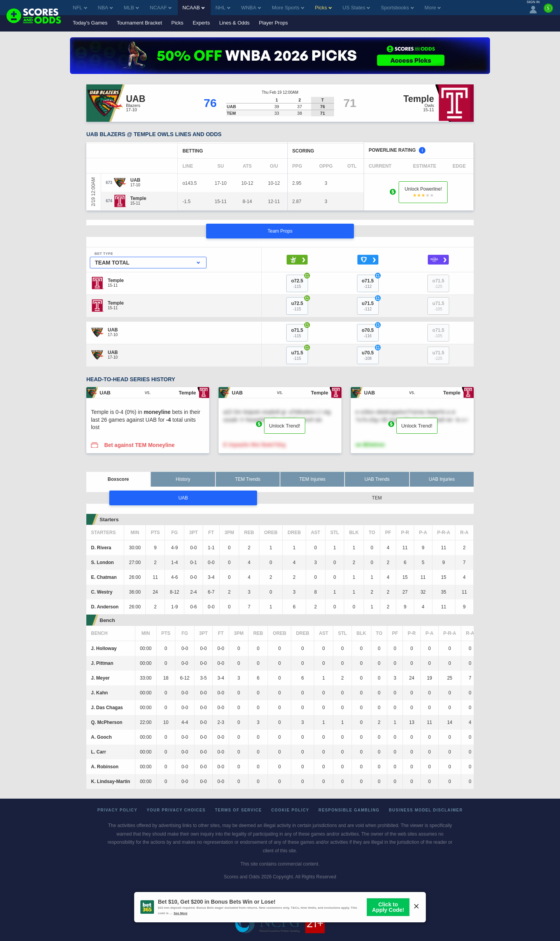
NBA (106, 8)
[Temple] (138, 198)
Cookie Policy (290, 810)
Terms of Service (239, 810)
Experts (201, 23)
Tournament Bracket (139, 23)
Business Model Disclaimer (426, 810)
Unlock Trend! (285, 426)
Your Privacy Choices (176, 810)
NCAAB (193, 8)
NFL (80, 8)
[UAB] (135, 180)
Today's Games (90, 23)
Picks (178, 23)
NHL (223, 8)
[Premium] (548, 11)
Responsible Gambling (349, 810)
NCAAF (161, 8)
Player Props (273, 23)
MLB (131, 8)
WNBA (251, 8)
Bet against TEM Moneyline (139, 445)
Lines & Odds (234, 23)
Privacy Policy (117, 810)
